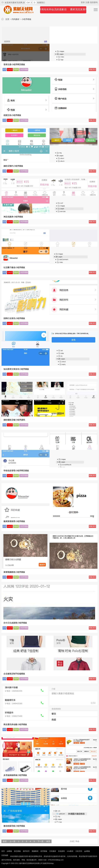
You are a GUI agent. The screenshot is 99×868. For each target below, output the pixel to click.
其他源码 (61, 851)
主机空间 (79, 851)
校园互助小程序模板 (12, 115)
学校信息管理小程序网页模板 (16, 471)
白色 (4, 69)
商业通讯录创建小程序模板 (15, 724)
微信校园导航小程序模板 (14, 826)
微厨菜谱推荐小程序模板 (14, 521)
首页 (5, 841)
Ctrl (28, 3)
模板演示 (92, 69)
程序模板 (44, 851)
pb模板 (9, 851)
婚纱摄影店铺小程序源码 (14, 420)
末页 (48, 841)
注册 (88, 2)
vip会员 (10, 69)
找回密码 (94, 2)
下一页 (40, 841)
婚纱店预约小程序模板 (13, 166)
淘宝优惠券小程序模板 (13, 217)
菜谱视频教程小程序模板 (14, 572)
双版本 (16, 69)
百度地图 (5, 855)
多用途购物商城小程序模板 (15, 775)
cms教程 (70, 851)
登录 (83, 2)
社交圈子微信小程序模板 (14, 267)
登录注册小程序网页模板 (14, 64)
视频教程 (35, 851)
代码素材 (15, 19)
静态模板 (17, 851)
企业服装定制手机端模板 (14, 674)
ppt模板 (87, 851)
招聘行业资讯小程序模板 (14, 318)
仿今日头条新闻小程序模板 (15, 623)
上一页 (12, 841)
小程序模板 (26, 19)
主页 (7, 19)
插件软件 (26, 851)
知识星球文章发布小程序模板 (16, 369)
